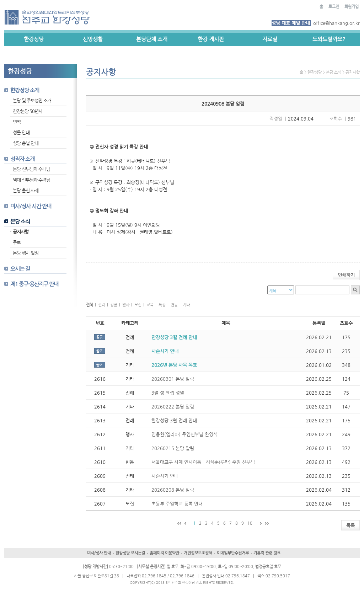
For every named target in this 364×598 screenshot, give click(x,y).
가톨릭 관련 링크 (267, 553)
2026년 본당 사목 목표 (174, 365)
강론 (114, 305)
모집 (138, 305)
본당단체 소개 (152, 39)
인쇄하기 (346, 275)
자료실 (270, 39)
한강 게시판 (211, 39)
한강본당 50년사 (28, 111)
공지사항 (21, 232)
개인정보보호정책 (198, 553)
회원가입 (352, 7)
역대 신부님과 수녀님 (31, 180)
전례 (102, 305)
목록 (350, 525)
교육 (150, 305)
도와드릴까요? (329, 39)
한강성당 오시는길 (130, 553)
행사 (126, 305)
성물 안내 (21, 132)
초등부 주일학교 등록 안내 (177, 504)
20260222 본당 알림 (173, 407)
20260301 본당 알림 (173, 379)
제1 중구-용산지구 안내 (34, 284)
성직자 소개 (22, 159)
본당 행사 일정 (26, 253)
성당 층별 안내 (26, 143)
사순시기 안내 (165, 351)
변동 (174, 305)
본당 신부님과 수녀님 (31, 169)
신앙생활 (93, 39)
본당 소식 (20, 221)
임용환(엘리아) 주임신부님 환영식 (184, 434)
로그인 (334, 7)
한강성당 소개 (25, 90)
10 (250, 523)
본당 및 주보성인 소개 (32, 100)
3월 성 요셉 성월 (168, 393)
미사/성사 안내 (99, 553)
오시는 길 (20, 269)
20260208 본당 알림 (173, 490)
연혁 (17, 122)
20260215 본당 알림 (173, 448)
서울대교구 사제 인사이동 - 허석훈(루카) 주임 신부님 (203, 462)
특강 (162, 305)
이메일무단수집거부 (233, 553)
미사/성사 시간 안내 (31, 206)
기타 (186, 305)
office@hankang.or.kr (336, 23)
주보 (17, 242)
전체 (90, 305)
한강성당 (34, 39)
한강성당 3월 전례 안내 (174, 337)
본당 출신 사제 (26, 190)
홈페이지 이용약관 (164, 553)
